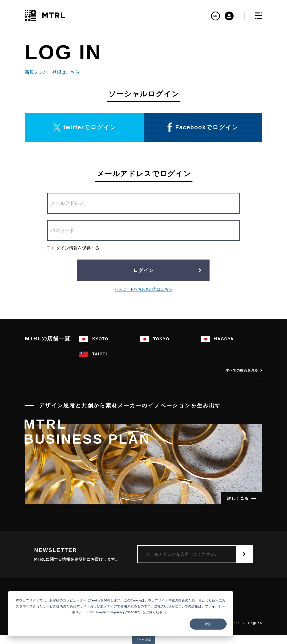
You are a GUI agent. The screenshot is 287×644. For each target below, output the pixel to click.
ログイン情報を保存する (73, 248)
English (255, 623)
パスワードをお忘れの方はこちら (143, 289)
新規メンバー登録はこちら (50, 72)
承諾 (208, 624)
